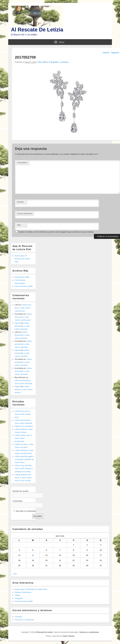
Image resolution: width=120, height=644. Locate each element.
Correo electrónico (25, 213)
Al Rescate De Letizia (37, 30)
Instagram (19, 598)
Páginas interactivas (23, 592)
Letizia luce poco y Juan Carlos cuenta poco (23, 308)
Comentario (22, 163)
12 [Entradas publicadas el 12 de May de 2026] (33, 555)
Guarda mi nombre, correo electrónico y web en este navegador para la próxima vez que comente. (56, 232)
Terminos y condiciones (24, 620)
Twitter (17, 595)
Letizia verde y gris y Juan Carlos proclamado (23, 438)
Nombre (20, 202)
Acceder (38, 516)
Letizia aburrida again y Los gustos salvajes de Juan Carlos (24, 459)
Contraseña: (18, 501)
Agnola (18, 323)
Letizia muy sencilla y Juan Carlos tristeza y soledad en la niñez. (24, 468)
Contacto (18, 617)
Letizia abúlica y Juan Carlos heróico (24, 389)
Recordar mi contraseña (26, 511)
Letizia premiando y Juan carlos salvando (22, 326)
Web (19, 225)
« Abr (15, 574)
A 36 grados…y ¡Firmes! (59, 62)
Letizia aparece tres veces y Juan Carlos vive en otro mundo (23, 478)
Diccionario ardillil (22, 277)
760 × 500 (42, 62)
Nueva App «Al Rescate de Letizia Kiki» (22, 259)
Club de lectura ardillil (24, 286)
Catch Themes (69, 636)
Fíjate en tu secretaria (24, 426)
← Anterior (105, 53)
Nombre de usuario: (21, 491)
